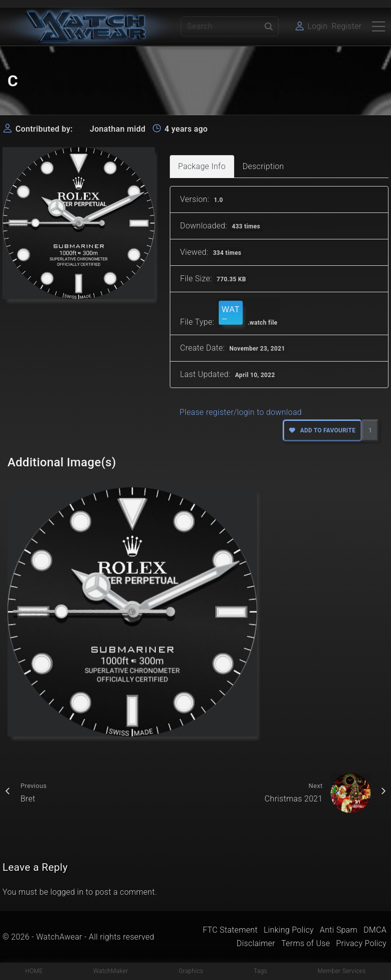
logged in (67, 892)
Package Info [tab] (202, 166)
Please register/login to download (241, 412)
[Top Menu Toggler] (378, 26)
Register (347, 26)
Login (318, 26)
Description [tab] (263, 166)
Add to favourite (322, 430)
